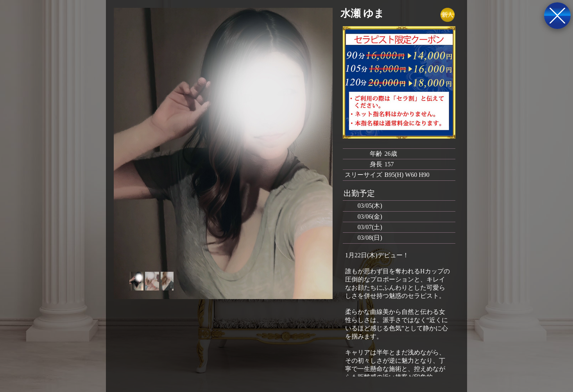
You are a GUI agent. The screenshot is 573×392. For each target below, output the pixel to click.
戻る (557, 16)
